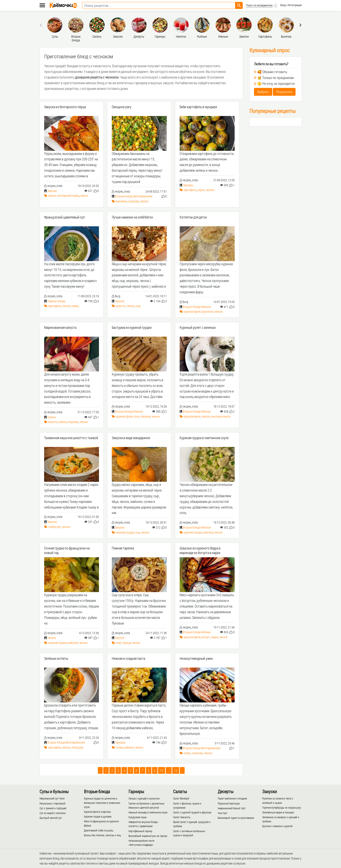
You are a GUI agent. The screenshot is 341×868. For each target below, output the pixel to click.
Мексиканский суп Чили (52, 798)
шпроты (121, 306)
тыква (52, 527)
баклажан (122, 201)
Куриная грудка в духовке (98, 816)
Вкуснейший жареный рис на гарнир (148, 836)
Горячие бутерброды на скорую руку (282, 808)
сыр (138, 306)
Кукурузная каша (138, 817)
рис (59, 527)
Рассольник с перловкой (53, 803)
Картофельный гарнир (140, 831)
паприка (145, 416)
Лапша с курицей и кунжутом (144, 798)
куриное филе (192, 311)
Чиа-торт (222, 813)
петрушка (77, 747)
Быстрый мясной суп (51, 818)
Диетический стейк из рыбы (99, 830)
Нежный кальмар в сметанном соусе (148, 812)
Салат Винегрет (181, 798)
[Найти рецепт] (239, 5)
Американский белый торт (232, 808)
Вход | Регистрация (287, 5)
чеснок (52, 196)
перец (75, 306)
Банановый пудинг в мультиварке (236, 818)
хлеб (119, 643)
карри (215, 637)
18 (176, 770)
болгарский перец (68, 196)
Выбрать (263, 92)
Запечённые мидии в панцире (278, 812)
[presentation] (41, 25)
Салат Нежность (182, 817)
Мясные (206, 307)
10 (162, 770)
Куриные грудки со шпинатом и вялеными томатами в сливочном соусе (102, 803)
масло (84, 196)
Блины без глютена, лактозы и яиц (102, 835)
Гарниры (188, 185)
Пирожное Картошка (229, 803)
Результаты (284, 92)
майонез (73, 643)
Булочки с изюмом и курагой (277, 826)
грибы (187, 753)
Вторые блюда (124, 196)
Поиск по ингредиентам (259, 5)
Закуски (52, 191)
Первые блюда (56, 301)
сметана (208, 532)
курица (127, 643)
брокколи (207, 311)
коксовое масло (221, 416)
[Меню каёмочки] (42, 6)
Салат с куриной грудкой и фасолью (192, 812)
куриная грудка (125, 532)
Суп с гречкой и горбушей (53, 808)
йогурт (206, 637)
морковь (134, 201)
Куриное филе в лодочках (97, 812)
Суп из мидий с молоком (53, 813)
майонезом (169, 77)
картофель (190, 190)
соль (137, 416)
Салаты (52, 417)
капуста (53, 422)
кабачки (129, 747)
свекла (63, 422)
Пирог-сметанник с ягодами (232, 798)
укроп (201, 190)
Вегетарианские (143, 196)
